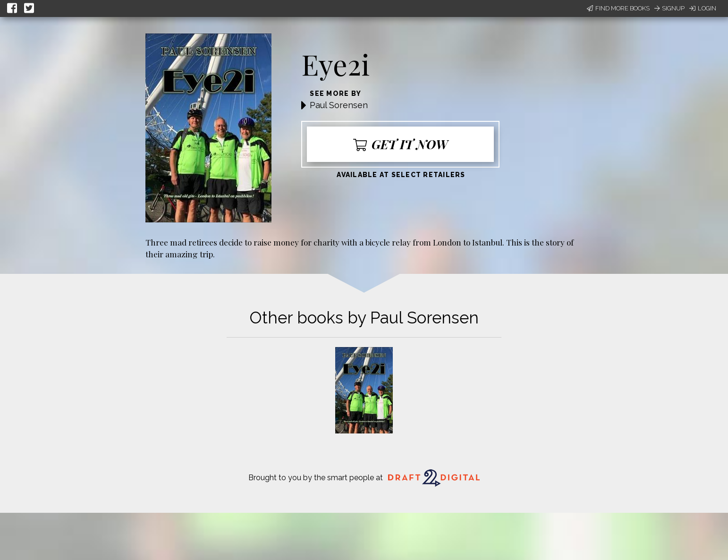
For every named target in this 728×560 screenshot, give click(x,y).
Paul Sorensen (339, 105)
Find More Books (618, 8)
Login (703, 8)
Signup (669, 8)
